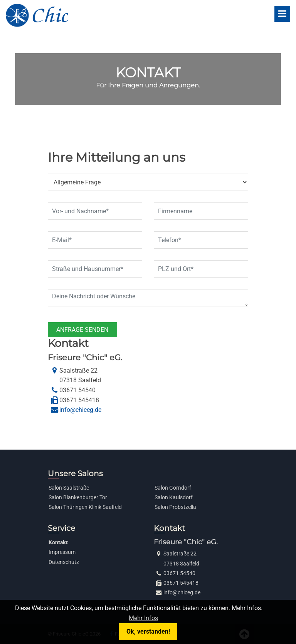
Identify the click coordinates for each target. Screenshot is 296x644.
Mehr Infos (143, 618)
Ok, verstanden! (148, 631)
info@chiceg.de (80, 410)
